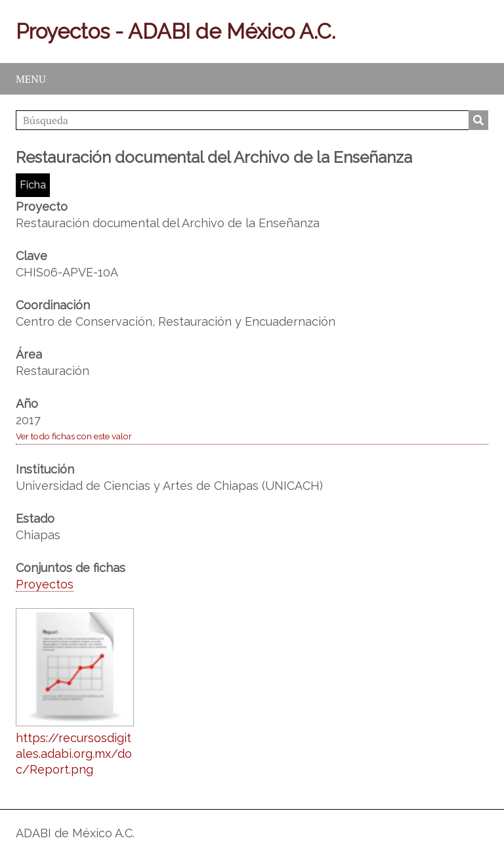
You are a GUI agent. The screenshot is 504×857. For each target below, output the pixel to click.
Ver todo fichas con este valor (74, 436)
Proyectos (45, 584)
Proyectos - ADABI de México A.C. (176, 31)
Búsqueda (478, 120)
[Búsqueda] (252, 120)
